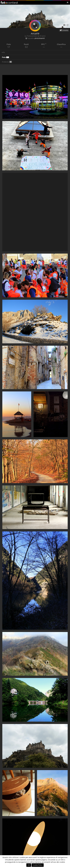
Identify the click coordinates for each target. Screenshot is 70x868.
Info (3, 53)
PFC (44, 44)
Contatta (64, 30)
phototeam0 (40, 38)
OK (29, 865)
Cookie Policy (38, 865)
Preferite (7, 62)
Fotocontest (9, 2)
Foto (5, 57)
